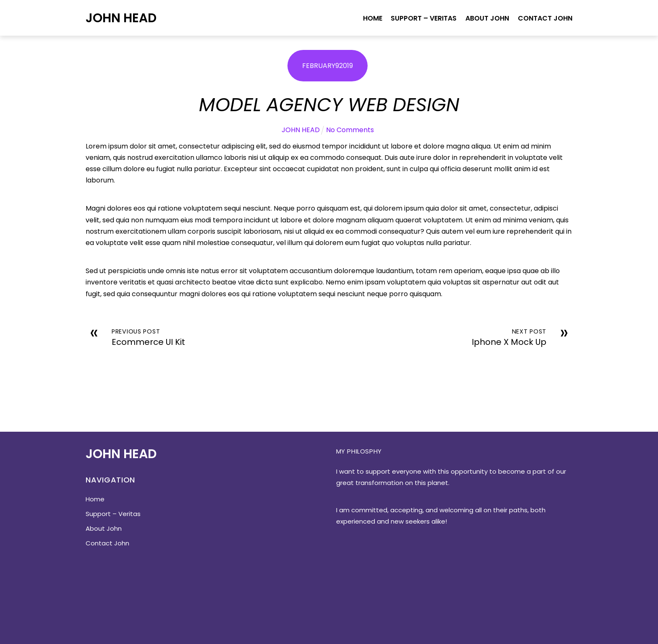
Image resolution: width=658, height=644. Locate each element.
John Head (121, 18)
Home (373, 18)
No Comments (350, 130)
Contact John (545, 18)
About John (487, 18)
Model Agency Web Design (329, 105)
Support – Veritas (424, 18)
